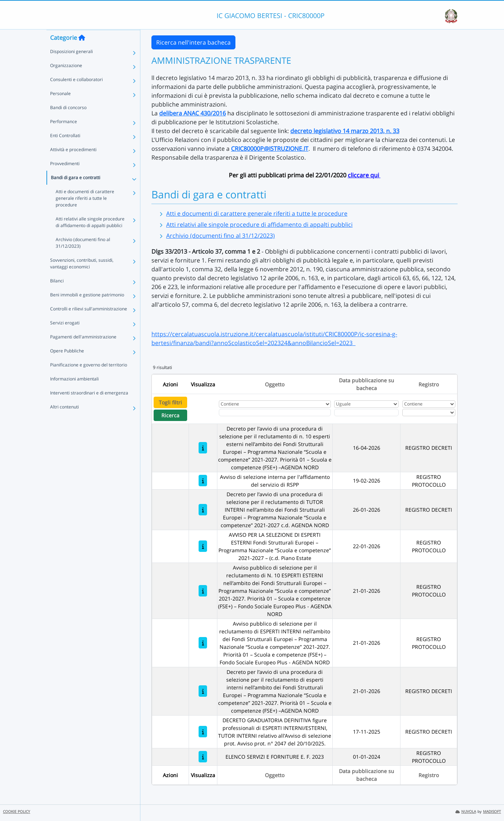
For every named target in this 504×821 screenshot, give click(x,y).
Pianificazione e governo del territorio (89, 379)
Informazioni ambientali (74, 393)
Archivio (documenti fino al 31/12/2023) (83, 257)
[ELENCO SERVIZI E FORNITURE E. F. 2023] (203, 757)
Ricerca (170, 415)
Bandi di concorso (68, 122)
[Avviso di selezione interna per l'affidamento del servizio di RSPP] (203, 481)
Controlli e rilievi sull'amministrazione (89, 323)
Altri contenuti (64, 421)
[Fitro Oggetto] (275, 413)
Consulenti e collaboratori (76, 94)
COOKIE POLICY (17, 812)
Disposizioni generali (71, 66)
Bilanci (57, 295)
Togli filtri (170, 402)
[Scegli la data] (366, 413)
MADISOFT (492, 812)
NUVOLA (466, 812)
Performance (64, 136)
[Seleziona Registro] (429, 413)
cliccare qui (364, 175)
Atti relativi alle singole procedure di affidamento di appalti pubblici (90, 236)
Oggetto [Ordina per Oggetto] (275, 384)
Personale (60, 108)
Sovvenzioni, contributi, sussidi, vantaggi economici (82, 278)
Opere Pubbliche (67, 365)
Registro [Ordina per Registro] (429, 384)
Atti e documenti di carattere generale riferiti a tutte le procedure (85, 213)
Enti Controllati (65, 150)
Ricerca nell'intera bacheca (193, 42)
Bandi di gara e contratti (76, 192)
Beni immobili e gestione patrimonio (87, 309)
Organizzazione (66, 80)
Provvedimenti (65, 178)
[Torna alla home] (82, 52)
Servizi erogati (65, 337)
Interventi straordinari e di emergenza (89, 407)
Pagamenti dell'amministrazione (83, 351)
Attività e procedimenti (73, 164)
